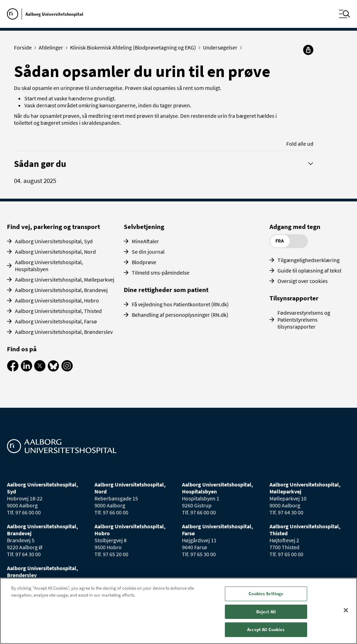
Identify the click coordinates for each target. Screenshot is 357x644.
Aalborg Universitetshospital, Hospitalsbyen (49, 266)
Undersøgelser (222, 47)
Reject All (266, 612)
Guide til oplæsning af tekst (309, 270)
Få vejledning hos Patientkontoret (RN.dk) (180, 304)
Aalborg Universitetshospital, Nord (55, 252)
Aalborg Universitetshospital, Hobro (57, 300)
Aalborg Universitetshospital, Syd (54, 241)
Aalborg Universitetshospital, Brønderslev (64, 332)
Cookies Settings (266, 594)
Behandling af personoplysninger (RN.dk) (180, 315)
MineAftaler (145, 241)
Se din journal (148, 252)
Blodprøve (144, 262)
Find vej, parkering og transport (54, 227)
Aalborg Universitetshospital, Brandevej (61, 290)
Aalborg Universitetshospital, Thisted (58, 311)
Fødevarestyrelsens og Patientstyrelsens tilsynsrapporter (304, 320)
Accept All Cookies (266, 630)
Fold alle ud (300, 144)
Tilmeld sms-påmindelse (161, 273)
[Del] (308, 50)
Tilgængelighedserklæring (309, 260)
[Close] (346, 610)
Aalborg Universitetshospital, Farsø (56, 321)
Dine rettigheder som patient (166, 290)
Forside (24, 47)
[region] (178, 611)
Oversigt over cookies (303, 281)
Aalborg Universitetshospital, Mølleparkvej (65, 279)
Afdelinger (52, 47)
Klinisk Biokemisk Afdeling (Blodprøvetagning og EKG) (135, 47)
